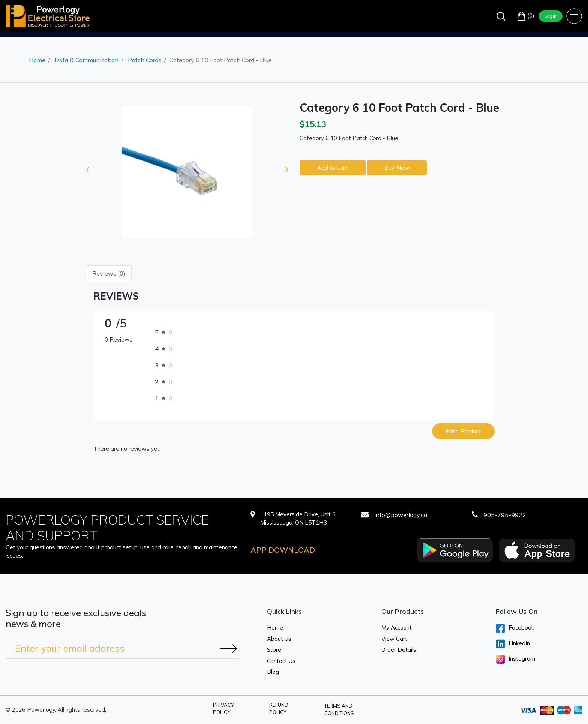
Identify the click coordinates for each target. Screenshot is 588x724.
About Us (279, 639)
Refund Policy (279, 709)
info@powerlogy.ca (401, 515)
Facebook (515, 628)
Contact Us (281, 661)
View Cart (394, 639)
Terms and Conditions (339, 709)
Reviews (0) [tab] (109, 273)
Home (37, 60)
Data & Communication (87, 60)
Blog (273, 672)
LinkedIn (513, 644)
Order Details (399, 650)
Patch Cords (145, 60)
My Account (397, 627)
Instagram (515, 659)
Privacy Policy (223, 709)
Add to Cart (333, 168)
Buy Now (397, 168)
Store (274, 650)
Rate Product (463, 431)
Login (550, 16)
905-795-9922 (505, 515)
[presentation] (88, 168)
